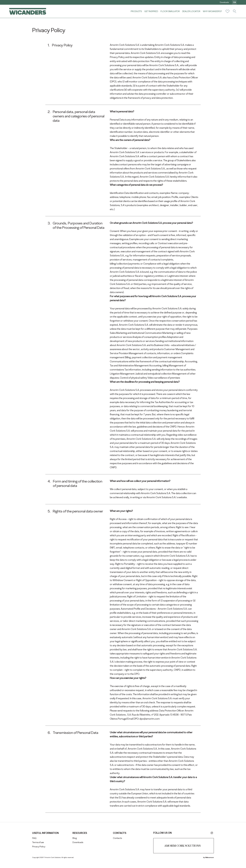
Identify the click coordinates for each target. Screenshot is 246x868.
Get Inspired (151, 11)
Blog (75, 845)
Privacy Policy (40, 853)
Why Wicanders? (212, 11)
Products (136, 11)
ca (234, 2)
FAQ (35, 845)
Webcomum (209, 864)
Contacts (117, 845)
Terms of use (39, 849)
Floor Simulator (170, 11)
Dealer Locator (191, 11)
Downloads (224, 2)
